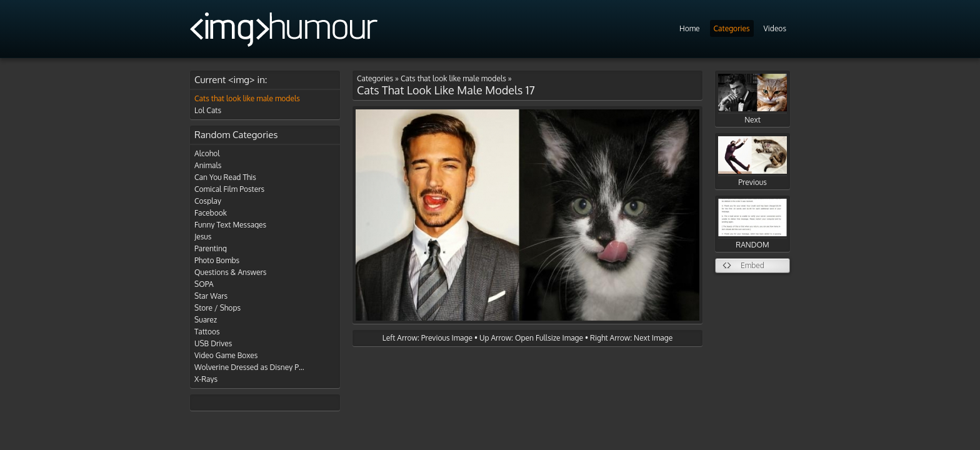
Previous (752, 162)
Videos (775, 28)
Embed (752, 265)
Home (690, 28)
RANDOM (752, 224)
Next (752, 99)
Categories (732, 28)
